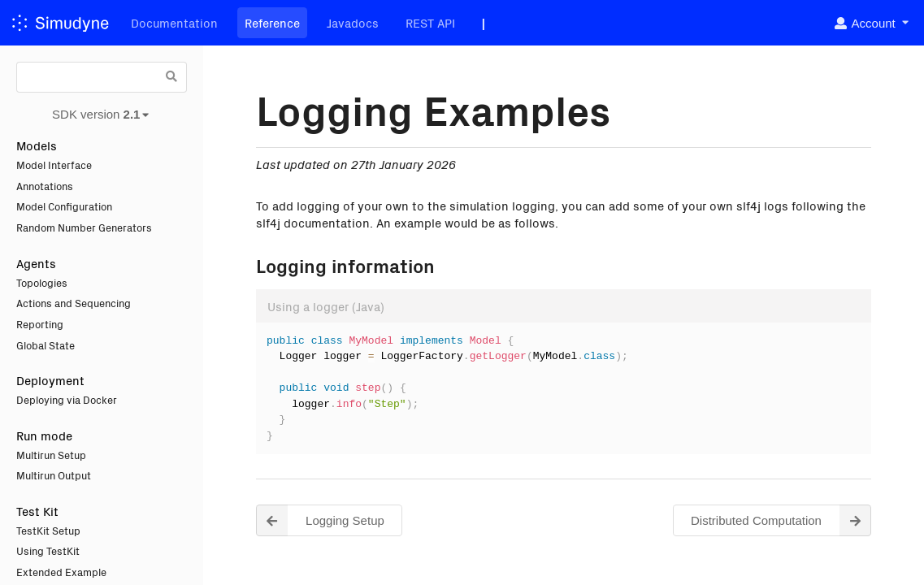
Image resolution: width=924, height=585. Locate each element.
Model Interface (54, 165)
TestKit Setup (48, 530)
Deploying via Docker (67, 399)
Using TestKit (48, 550)
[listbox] (871, 23)
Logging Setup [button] (320, 520)
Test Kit (37, 511)
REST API (430, 22)
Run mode (44, 435)
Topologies (42, 282)
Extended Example (61, 572)
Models (37, 145)
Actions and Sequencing (74, 303)
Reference (272, 22)
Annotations (45, 186)
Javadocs (353, 22)
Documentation (174, 22)
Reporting (40, 324)
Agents (36, 263)
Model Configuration (64, 206)
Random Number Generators (84, 227)
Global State (46, 345)
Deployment (50, 380)
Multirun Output (54, 475)
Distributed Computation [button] (781, 520)
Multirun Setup (51, 455)
